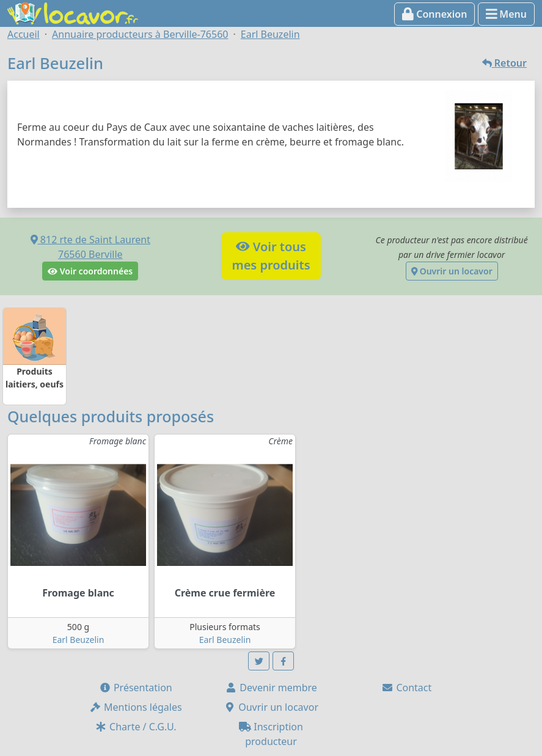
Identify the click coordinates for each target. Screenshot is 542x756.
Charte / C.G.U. (136, 727)
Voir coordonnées (90, 271)
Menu (506, 14)
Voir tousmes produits (271, 256)
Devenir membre (271, 688)
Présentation (136, 688)
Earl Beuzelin (79, 640)
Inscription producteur (271, 734)
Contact (406, 688)
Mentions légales (136, 707)
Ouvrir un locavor (452, 271)
